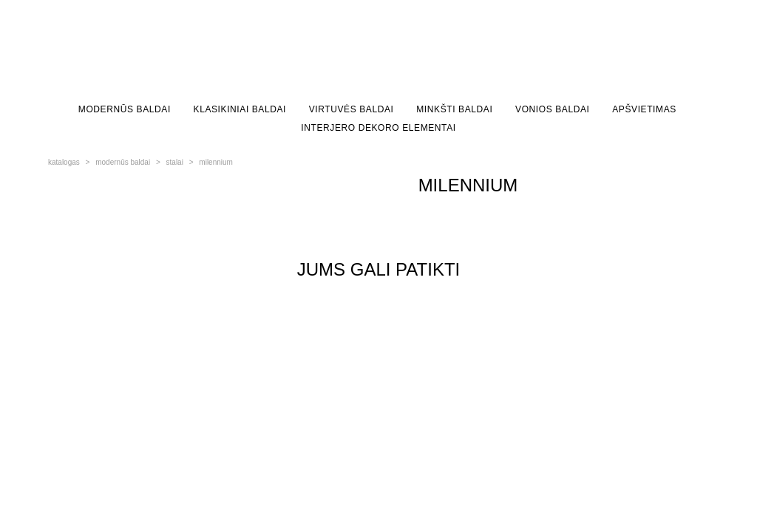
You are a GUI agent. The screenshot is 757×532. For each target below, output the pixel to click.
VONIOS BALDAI (553, 109)
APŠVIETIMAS (644, 109)
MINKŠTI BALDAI (454, 109)
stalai (175, 162)
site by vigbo (75, 449)
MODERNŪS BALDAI (125, 109)
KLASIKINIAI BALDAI (240, 109)
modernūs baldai (123, 162)
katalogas (64, 162)
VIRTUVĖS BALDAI (352, 109)
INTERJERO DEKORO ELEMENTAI (378, 128)
